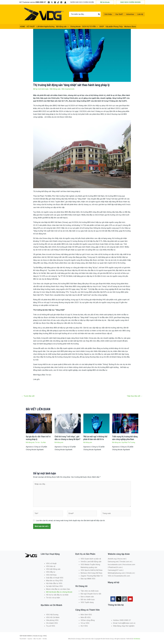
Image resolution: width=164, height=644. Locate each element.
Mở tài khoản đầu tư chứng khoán (59, 592)
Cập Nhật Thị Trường (128, 442)
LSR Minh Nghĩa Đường (46, 27)
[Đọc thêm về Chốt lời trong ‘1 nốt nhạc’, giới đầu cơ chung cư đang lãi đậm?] (68, 423)
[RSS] (61, 2)
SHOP (102, 27)
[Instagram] (55, 2)
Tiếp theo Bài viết (135, 396)
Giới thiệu (108, 14)
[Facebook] (49, 2)
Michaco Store (130, 27)
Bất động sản (62, 27)
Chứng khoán (75, 27)
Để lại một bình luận (41, 89)
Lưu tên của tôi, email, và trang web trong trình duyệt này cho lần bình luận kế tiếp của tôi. (71, 520)
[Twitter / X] (52, 2)
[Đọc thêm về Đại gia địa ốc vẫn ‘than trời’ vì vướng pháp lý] (39, 423)
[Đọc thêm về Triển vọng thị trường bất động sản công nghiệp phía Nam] (125, 423)
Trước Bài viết (28, 396)
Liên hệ (140, 14)
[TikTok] (58, 2)
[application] (68, 27)
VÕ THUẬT (31, 27)
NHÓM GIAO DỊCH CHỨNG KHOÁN (82, 2)
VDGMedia (137, 639)
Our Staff (119, 14)
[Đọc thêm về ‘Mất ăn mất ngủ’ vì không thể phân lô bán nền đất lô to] (96, 423)
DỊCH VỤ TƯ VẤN (90, 27)
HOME (22, 27)
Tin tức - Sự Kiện (40, 442)
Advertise (130, 14)
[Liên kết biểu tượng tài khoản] (65, 2)
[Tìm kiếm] (99, 14)
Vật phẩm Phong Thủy (114, 27)
